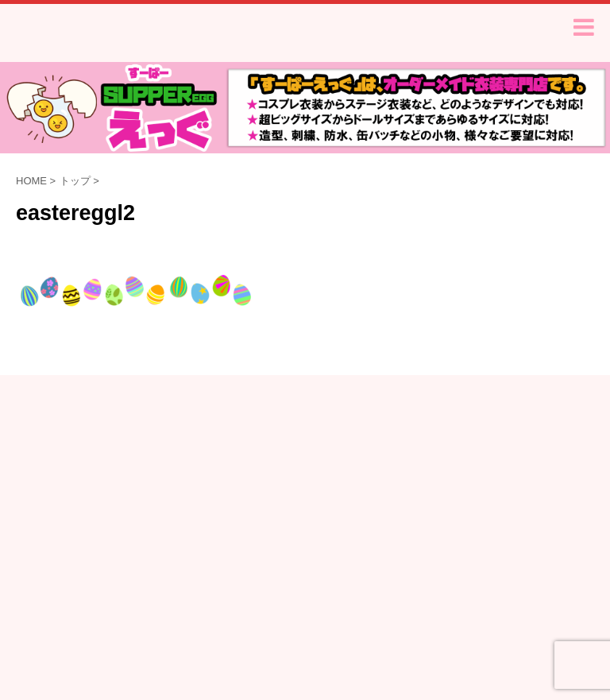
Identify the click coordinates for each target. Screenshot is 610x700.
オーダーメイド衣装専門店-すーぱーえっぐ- (305, 484)
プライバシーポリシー (421, 446)
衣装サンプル (463, 431)
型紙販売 (531, 431)
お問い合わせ (518, 446)
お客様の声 (391, 431)
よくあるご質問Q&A (303, 431)
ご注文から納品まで (196, 431)
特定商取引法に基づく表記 (296, 446)
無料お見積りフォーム (86, 431)
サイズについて (186, 446)
